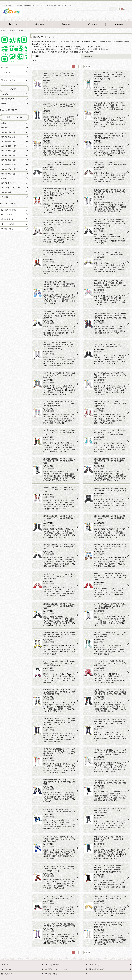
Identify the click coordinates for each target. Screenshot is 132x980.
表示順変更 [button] (87, 56)
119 (85, 67)
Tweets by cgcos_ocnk (9, 203)
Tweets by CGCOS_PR (9, 110)
